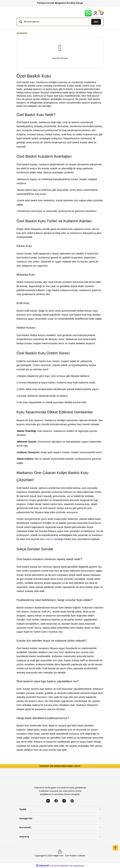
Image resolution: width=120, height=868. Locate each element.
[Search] (60, 22)
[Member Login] (96, 13)
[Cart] (102, 13)
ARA (96, 22)
